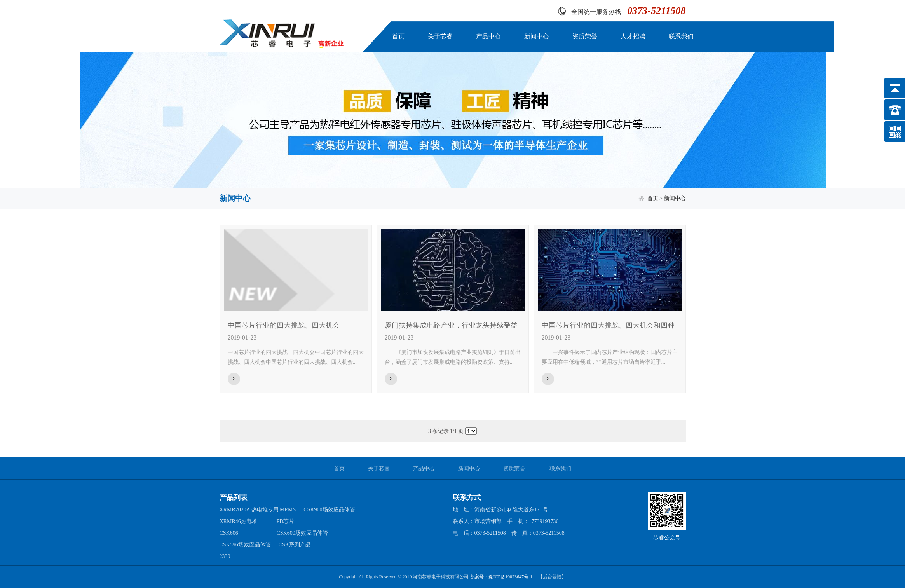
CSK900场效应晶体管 (329, 510)
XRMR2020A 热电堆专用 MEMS (258, 510)
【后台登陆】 (552, 577)
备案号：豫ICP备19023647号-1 (501, 577)
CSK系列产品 (295, 545)
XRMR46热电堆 (238, 521)
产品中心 (488, 36)
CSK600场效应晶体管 (302, 533)
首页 (398, 36)
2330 (225, 556)
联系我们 (681, 36)
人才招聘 (633, 36)
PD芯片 (286, 521)
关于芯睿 (440, 36)
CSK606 (229, 533)
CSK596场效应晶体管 (245, 545)
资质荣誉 (585, 36)
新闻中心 (537, 36)
